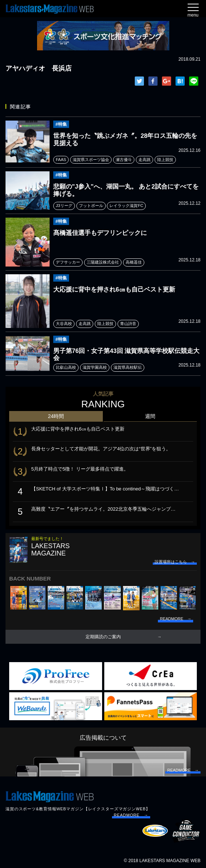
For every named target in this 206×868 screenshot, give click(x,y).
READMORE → (131, 815)
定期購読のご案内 (103, 637)
